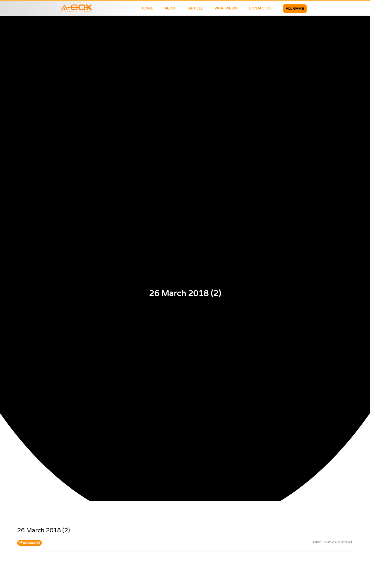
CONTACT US (260, 8)
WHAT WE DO (226, 8)
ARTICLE (196, 8)
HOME (147, 8)
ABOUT (171, 8)
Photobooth (30, 543)
